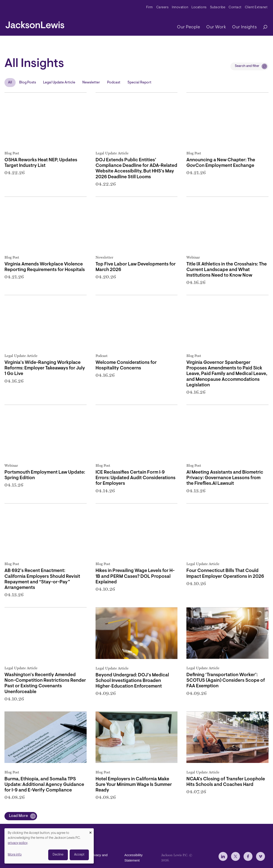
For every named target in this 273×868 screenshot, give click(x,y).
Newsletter (91, 83)
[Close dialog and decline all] (90, 831)
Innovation (180, 7)
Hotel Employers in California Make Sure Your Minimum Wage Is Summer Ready (134, 785)
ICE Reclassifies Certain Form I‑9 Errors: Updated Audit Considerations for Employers (135, 478)
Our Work (216, 27)
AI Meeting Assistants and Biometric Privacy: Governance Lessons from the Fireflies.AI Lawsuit (225, 478)
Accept (79, 855)
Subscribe (218, 7)
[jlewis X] (235, 856)
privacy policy (18, 843)
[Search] (263, 27)
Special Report (139, 83)
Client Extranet (256, 7)
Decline (58, 855)
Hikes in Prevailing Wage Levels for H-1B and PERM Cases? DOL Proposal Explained (135, 576)
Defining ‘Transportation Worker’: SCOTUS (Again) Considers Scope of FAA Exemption (226, 681)
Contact (235, 7)
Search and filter (247, 66)
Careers (163, 7)
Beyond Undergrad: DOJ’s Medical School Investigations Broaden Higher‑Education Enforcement (132, 681)
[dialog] (49, 846)
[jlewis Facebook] (248, 856)
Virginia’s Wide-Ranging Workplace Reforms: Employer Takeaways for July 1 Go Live (45, 368)
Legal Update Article (59, 83)
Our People (189, 27)
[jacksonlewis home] (35, 24)
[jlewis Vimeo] (260, 856)
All (10, 83)
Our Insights (244, 27)
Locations (199, 7)
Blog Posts (28, 83)
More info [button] (15, 855)
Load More (18, 816)
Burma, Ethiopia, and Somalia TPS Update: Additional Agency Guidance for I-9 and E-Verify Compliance (44, 785)
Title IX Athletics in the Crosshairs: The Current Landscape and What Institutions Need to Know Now (227, 270)
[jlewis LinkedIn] (223, 856)
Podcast (114, 83)
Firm (150, 7)
